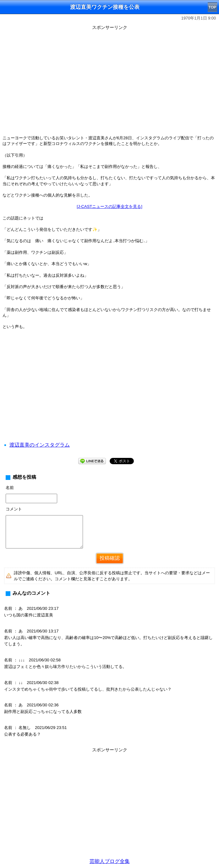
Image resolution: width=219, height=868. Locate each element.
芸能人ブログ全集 (110, 861)
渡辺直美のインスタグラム (40, 445)
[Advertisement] (109, 393)
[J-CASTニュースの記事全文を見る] (109, 206)
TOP (212, 7)
